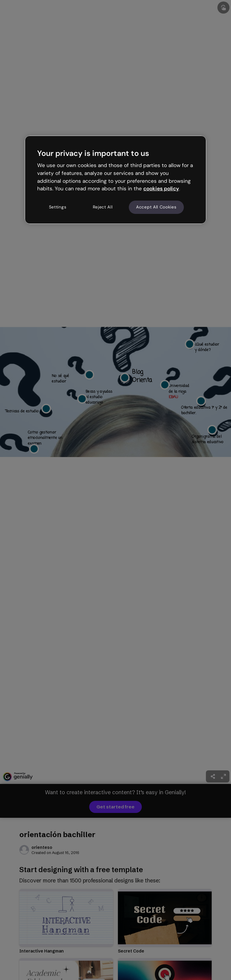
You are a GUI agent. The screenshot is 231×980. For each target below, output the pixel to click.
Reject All (103, 207)
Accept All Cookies (156, 207)
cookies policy (161, 189)
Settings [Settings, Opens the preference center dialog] (58, 207)
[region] (115, 180)
